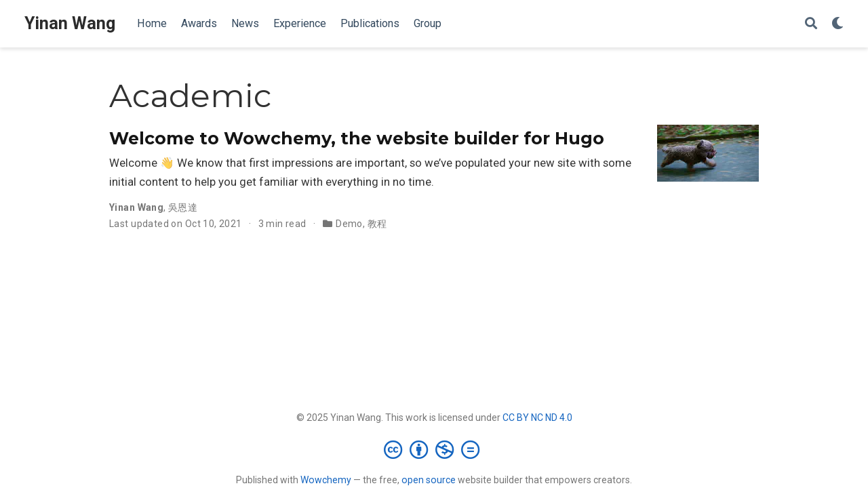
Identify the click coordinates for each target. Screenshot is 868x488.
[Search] (811, 24)
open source (429, 480)
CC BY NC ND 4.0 (537, 418)
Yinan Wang (70, 23)
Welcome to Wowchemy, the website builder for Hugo (357, 138)
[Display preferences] (837, 24)
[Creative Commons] (434, 449)
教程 (377, 224)
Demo (349, 224)
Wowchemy (326, 480)
